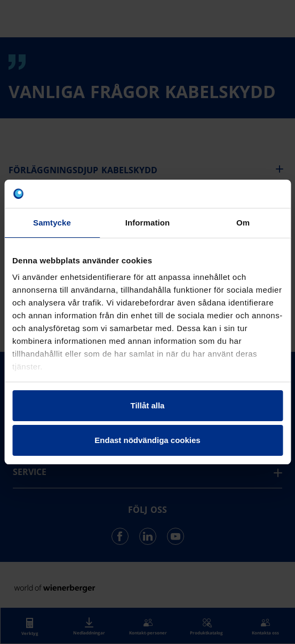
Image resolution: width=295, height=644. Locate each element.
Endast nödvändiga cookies (147, 440)
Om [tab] (243, 223)
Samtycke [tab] (52, 223)
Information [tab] (148, 223)
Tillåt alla (148, 405)
